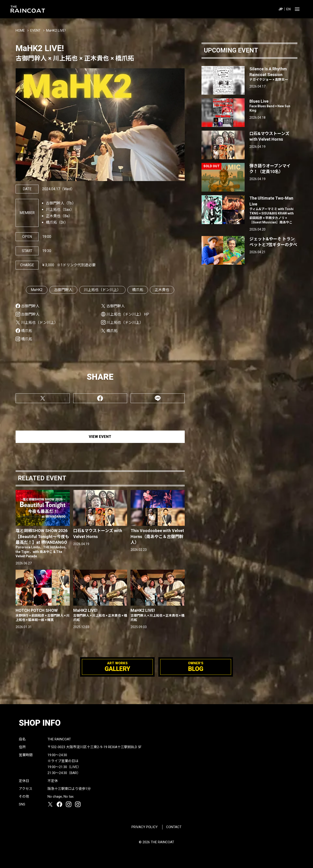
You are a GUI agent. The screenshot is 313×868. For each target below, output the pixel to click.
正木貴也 (162, 290)
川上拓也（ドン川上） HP (128, 314)
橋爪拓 (138, 290)
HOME (20, 30)
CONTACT (174, 827)
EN (288, 9)
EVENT (35, 30)
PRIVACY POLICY (145, 827)
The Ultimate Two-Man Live (273, 210)
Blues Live (273, 106)
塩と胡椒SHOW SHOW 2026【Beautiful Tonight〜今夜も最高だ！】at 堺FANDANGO (43, 543)
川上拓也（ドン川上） (102, 290)
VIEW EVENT (100, 437)
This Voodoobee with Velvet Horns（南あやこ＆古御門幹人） (157, 536)
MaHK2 (37, 290)
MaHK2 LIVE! (100, 615)
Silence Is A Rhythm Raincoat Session (273, 74)
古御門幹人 (63, 290)
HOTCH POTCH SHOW (43, 615)
